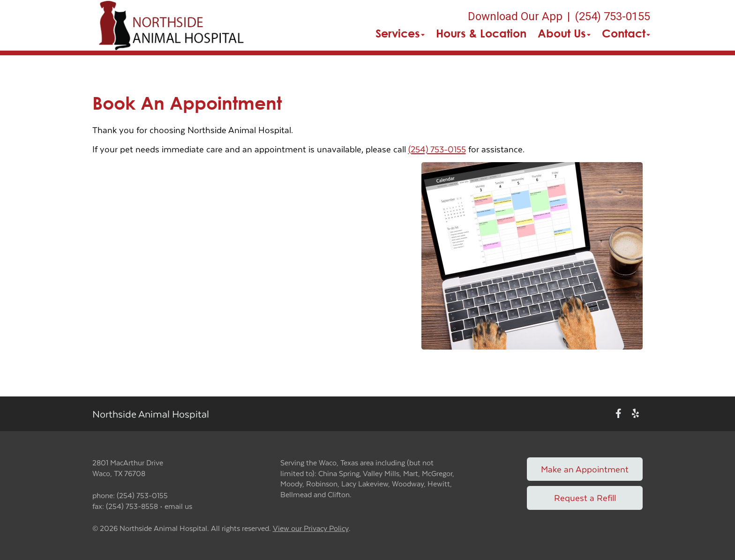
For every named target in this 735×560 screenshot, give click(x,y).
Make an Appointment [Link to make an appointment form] (585, 469)
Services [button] (400, 33)
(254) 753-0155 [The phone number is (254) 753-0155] (612, 16)
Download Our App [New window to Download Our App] (515, 16)
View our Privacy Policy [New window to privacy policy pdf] (311, 528)
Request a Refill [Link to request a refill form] (585, 497)
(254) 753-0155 (437, 149)
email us (178, 506)
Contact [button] (626, 33)
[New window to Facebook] (619, 414)
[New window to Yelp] (635, 414)
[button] (170, 25)
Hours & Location (481, 33)
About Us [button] (564, 33)
